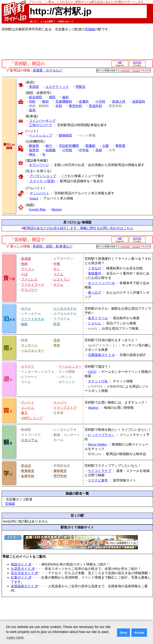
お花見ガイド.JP (23, 569)
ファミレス (29, 279)
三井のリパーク (41, 125)
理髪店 (80, 87)
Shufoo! (93, 408)
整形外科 (75, 106)
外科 (59, 106)
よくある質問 (47, 22)
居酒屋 (26, 259)
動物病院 (65, 135)
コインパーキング (42, 121)
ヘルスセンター (33, 350)
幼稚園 (51, 150)
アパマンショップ (43, 176)
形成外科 (95, 106)
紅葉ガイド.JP (21, 577)
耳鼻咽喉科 (64, 102)
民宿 (57, 324)
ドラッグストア (65, 408)
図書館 (90, 146)
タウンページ (39, 165)
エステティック (57, 87)
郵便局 (34, 146)
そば (24, 274)
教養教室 (28, 471)
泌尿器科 (139, 102)
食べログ (95, 292)
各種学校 (28, 476)
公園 (105, 146)
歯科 (65, 97)
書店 (24, 413)
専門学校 (60, 476)
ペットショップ (41, 135)
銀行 (49, 146)
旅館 (24, 324)
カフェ (58, 285)
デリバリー (29, 290)
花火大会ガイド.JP (24, 573)
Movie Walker (97, 444)
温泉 (57, 340)
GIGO (92, 372)
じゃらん (95, 323)
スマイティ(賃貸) (42, 181)
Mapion (57, 209)
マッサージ (29, 345)
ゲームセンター (70, 366)
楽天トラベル (98, 318)
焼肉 (24, 264)
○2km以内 (136, 71)
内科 (32, 102)
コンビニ (28, 408)
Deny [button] (123, 633)
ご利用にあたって (65, 22)
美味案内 (95, 273)
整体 (57, 345)
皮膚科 (84, 102)
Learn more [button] (15, 637)
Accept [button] (139, 633)
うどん (58, 274)
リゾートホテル (33, 319)
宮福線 (90, 29)
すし (57, 269)
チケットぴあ (98, 381)
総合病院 (36, 97)
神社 (32, 155)
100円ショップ (32, 418)
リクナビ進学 (98, 480)
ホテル (26, 308)
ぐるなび (95, 268)
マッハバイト (39, 193)
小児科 (100, 102)
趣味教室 (60, 471)
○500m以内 (125, 71)
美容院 (34, 87)
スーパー (60, 402)
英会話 (26, 466)
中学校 (84, 150)
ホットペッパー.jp (101, 283)
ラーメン (28, 269)
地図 (120, 62)
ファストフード (33, 285)
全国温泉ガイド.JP (24, 586)
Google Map (37, 209)
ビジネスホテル (65, 308)
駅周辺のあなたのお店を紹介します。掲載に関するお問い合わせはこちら (78, 228)
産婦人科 (119, 102)
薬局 (32, 110)
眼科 (46, 102)
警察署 (120, 146)
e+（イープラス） (101, 435)
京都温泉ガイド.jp (101, 355)
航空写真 (137, 62)
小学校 (67, 150)
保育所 (34, 150)
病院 (52, 97)
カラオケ (28, 366)
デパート (28, 402)
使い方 (33, 22)
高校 (99, 150)
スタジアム (29, 440)
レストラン (62, 279)
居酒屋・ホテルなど (48, 70)
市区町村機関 (69, 146)
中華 (57, 264)
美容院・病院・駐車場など (53, 246)
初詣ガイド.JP (21, 564)
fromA (34, 198)
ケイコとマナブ (100, 471)
